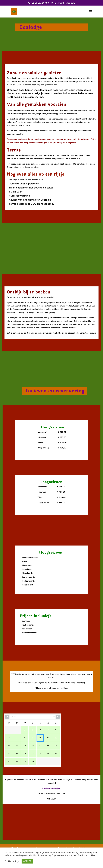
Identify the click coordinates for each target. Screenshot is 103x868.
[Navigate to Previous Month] (7, 717)
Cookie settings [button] (12, 861)
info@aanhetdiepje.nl (51, 788)
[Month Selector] (32, 717)
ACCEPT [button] (27, 861)
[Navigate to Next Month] (58, 717)
